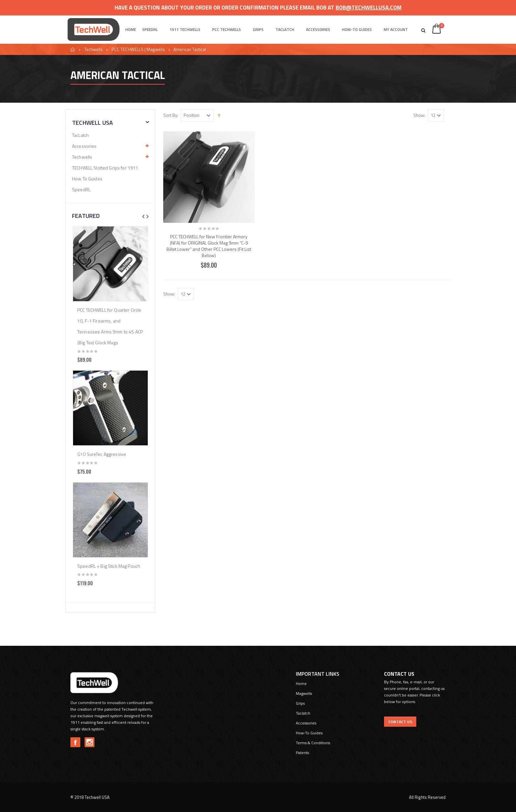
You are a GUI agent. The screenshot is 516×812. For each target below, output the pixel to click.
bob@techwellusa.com (369, 8)
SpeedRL (150, 29)
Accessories (318, 29)
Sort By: (171, 115)
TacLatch (80, 135)
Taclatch (285, 29)
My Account (396, 29)
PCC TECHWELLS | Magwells (138, 49)
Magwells (304, 693)
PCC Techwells (227, 29)
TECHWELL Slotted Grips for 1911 (105, 168)
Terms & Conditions (313, 743)
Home (73, 50)
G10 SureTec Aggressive (102, 454)
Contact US (400, 722)
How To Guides (87, 179)
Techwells (93, 49)
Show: (419, 115)
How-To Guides (357, 29)
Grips (258, 29)
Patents (302, 753)
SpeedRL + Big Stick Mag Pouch (109, 566)
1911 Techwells (185, 29)
